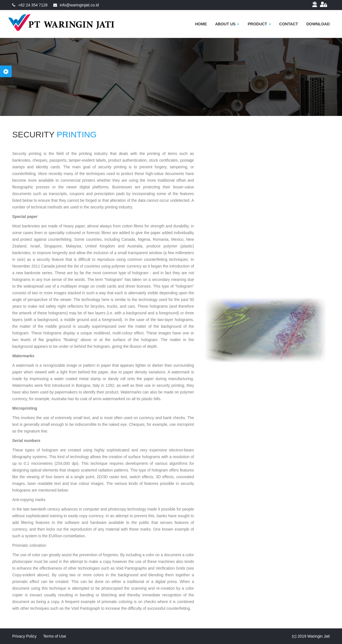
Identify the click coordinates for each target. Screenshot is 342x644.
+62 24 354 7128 (33, 5)
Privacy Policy (24, 636)
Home (201, 24)
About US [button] (227, 24)
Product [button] (259, 24)
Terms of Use (55, 636)
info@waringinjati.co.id (79, 5)
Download (318, 24)
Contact (289, 24)
